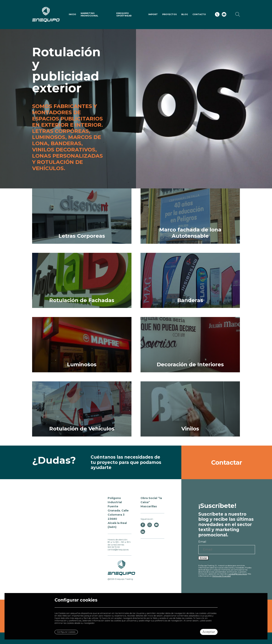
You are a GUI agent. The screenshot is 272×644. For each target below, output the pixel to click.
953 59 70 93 (114, 547)
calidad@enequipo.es (238, 574)
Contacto (199, 14)
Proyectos (170, 14)
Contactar (227, 462)
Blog (185, 14)
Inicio (72, 14)
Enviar (203, 558)
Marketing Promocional (89, 14)
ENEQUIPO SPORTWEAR (124, 14)
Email (202, 542)
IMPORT (153, 14)
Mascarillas (149, 506)
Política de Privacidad (221, 576)
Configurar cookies (66, 632)
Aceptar (209, 632)
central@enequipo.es (118, 550)
